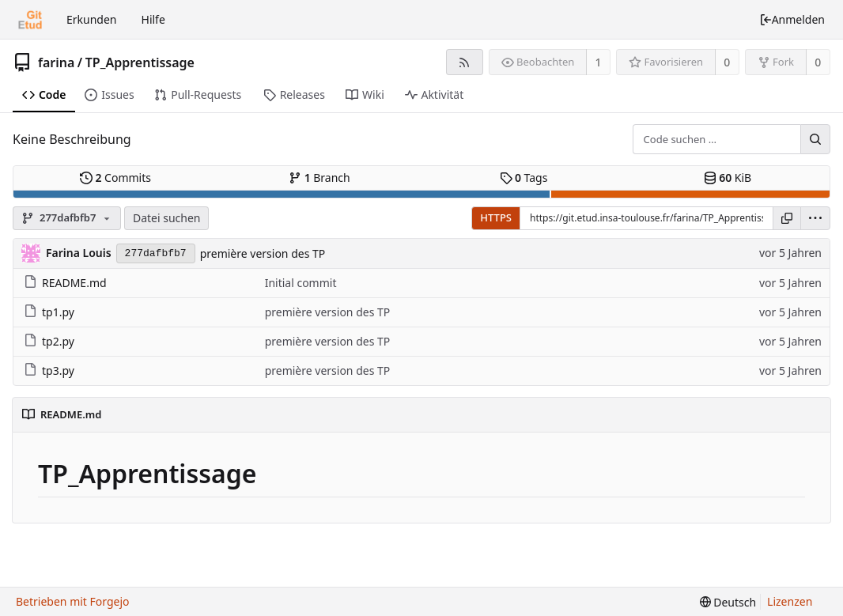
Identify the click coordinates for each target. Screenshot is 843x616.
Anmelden (792, 19)
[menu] (815, 218)
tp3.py (49, 370)
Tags (524, 178)
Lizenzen (790, 601)
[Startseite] (30, 20)
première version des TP (263, 253)
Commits (115, 178)
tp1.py (49, 312)
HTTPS (496, 217)
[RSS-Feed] (465, 62)
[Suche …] (815, 139)
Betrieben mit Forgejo (73, 601)
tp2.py (49, 341)
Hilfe (153, 19)
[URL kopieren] (787, 218)
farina (56, 62)
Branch (319, 178)
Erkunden (92, 19)
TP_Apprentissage (140, 62)
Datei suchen (167, 218)
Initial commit (301, 283)
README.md (65, 283)
